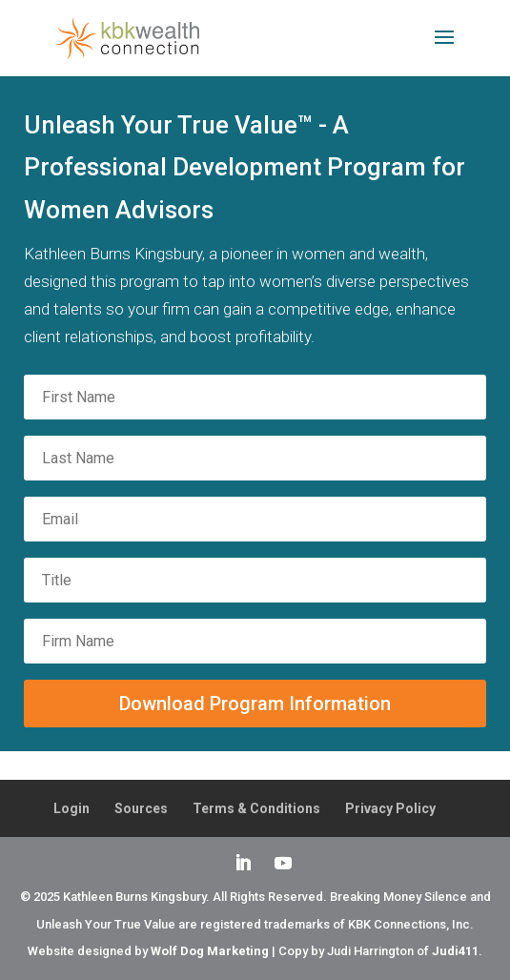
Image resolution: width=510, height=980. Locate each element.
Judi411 (455, 951)
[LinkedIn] (243, 865)
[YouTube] (283, 865)
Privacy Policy (390, 808)
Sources (141, 808)
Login (71, 808)
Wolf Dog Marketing (210, 951)
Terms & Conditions (256, 808)
